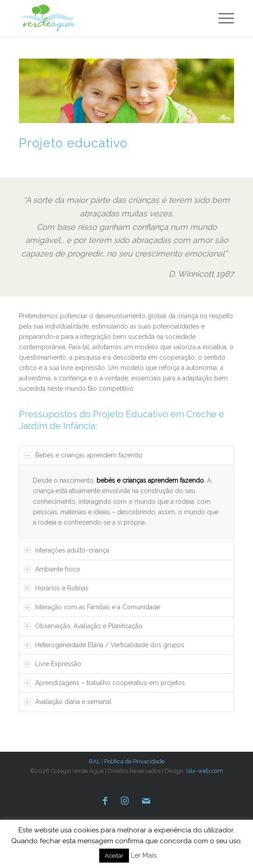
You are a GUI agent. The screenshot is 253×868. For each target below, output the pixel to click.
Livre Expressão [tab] (53, 664)
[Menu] (222, 18)
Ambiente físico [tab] (52, 569)
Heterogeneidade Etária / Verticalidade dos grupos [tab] (104, 645)
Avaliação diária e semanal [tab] (68, 702)
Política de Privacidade (134, 761)
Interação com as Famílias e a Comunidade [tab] (92, 607)
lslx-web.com (205, 771)
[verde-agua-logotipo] (62, 18)
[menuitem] (222, 18)
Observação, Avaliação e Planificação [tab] (83, 626)
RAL (94, 761)
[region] (126, 501)
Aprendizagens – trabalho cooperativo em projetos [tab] (104, 683)
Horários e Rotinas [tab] (56, 588)
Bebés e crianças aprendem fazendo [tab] (83, 455)
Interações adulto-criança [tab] (67, 550)
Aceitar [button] (114, 856)
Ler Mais (144, 855)
